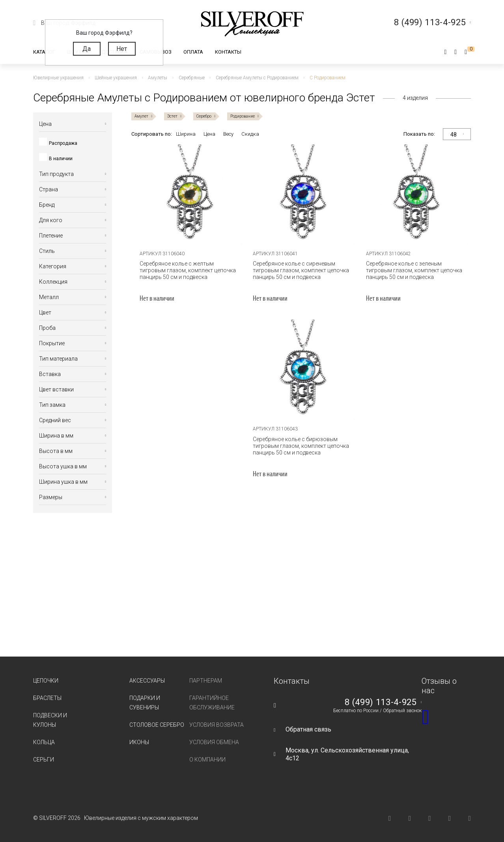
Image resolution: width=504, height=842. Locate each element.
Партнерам (206, 681)
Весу (228, 134)
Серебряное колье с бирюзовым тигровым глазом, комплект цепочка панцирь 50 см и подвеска (301, 446)
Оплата (193, 52)
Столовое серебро (157, 725)
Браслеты (47, 698)
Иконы (139, 742)
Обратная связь (308, 729)
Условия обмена (214, 742)
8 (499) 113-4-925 (381, 702)
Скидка (250, 134)
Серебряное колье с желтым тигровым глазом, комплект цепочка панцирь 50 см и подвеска (188, 270)
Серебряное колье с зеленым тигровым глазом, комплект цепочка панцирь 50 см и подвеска (414, 270)
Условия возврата (217, 725)
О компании (207, 760)
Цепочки (46, 681)
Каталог (44, 52)
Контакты (228, 52)
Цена (209, 134)
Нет (122, 49)
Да (87, 49)
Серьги (44, 760)
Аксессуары (147, 681)
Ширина (186, 134)
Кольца (44, 742)
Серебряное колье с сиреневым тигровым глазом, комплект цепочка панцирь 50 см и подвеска (301, 270)
